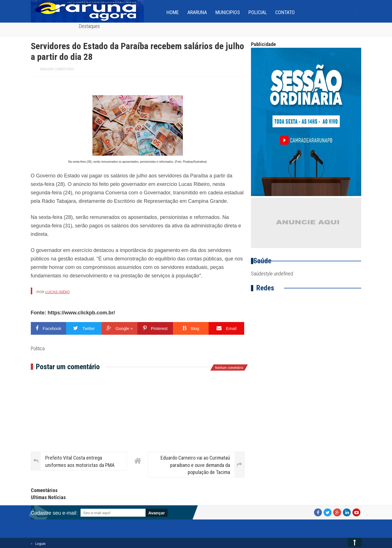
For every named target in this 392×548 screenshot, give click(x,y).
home (173, 12)
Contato (285, 12)
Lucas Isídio (57, 292)
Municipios (228, 12)
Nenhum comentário (57, 69)
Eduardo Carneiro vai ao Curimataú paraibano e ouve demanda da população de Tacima (195, 465)
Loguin (40, 544)
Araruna (197, 12)
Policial (258, 12)
